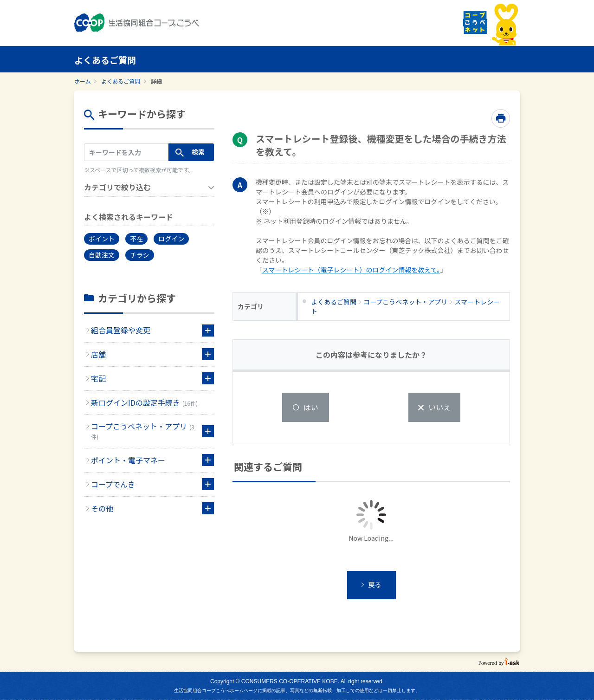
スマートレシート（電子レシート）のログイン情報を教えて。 (351, 270)
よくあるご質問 (121, 81)
